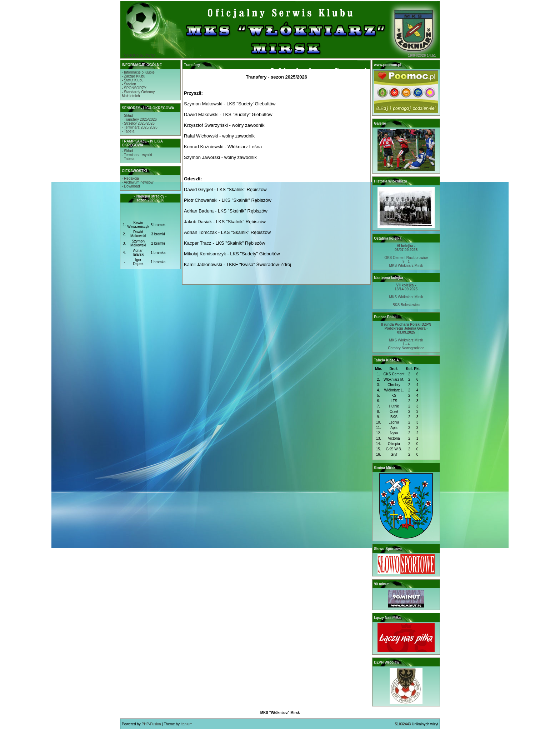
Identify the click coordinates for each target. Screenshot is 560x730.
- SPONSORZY (134, 88)
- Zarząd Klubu (134, 76)
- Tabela (128, 131)
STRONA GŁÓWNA (140, 56)
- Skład (127, 116)
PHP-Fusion (151, 724)
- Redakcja (130, 178)
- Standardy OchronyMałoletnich (138, 94)
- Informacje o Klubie (138, 72)
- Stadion (129, 84)
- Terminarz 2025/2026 (140, 127)
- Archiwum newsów (137, 182)
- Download (131, 186)
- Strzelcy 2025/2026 (138, 123)
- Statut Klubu (133, 80)
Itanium (187, 724)
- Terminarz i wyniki (137, 155)
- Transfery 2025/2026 (139, 119)
